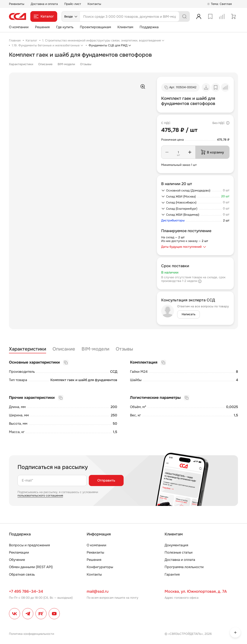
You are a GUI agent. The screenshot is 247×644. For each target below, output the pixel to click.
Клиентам (125, 27)
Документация (176, 545)
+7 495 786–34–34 (26, 591)
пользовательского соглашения (40, 495)
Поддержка (149, 27)
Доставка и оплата (44, 4)
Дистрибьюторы (173, 220)
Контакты (94, 4)
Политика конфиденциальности (31, 634)
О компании (19, 27)
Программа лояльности (184, 567)
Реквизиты (17, 4)
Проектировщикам (95, 27)
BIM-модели (66, 64)
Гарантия (172, 574)
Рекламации (19, 552)
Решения (42, 27)
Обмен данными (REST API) (31, 567)
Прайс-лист (73, 4)
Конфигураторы (100, 567)
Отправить (106, 480)
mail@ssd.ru (98, 591)
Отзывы (86, 64)
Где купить (65, 27)
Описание (45, 64)
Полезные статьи (179, 552)
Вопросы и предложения (29, 545)
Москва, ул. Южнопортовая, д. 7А (196, 591)
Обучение (17, 560)
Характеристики (21, 64)
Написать (189, 314)
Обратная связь (22, 574)
